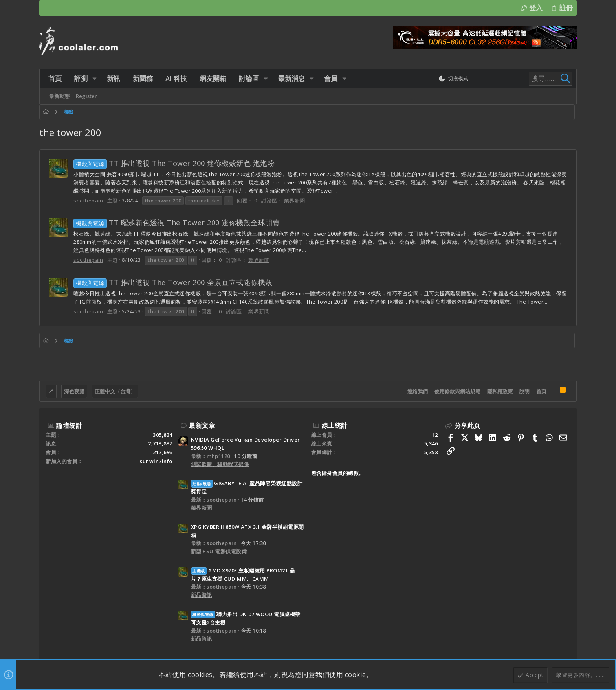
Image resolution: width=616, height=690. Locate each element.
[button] (92, 78)
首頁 (541, 391)
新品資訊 (202, 595)
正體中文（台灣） (115, 391)
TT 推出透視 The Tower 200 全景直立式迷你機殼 (173, 282)
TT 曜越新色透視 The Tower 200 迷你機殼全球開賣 (177, 223)
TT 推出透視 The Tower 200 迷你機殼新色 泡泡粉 (174, 163)
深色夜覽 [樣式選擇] (74, 391)
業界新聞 (295, 201)
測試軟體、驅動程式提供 (220, 464)
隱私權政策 (500, 391)
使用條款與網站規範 (457, 391)
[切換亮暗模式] (451, 79)
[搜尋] (521, 79)
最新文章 (202, 425)
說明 (524, 391)
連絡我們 (418, 391)
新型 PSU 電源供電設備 (219, 551)
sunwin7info (156, 461)
